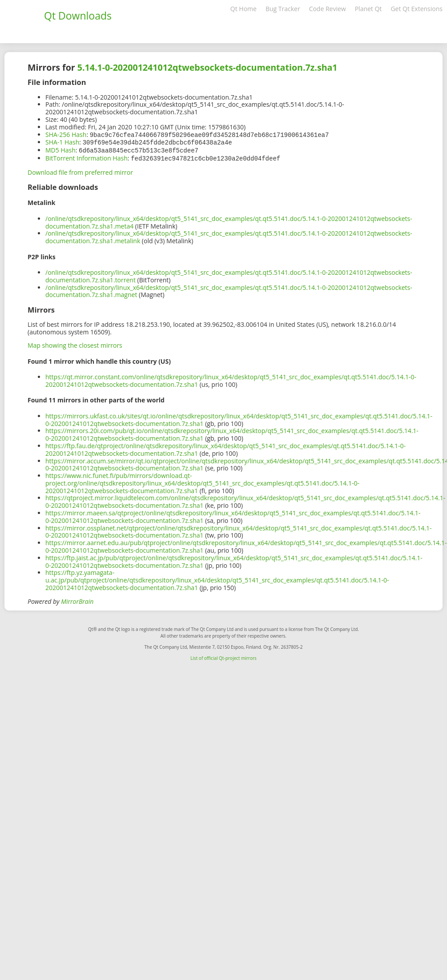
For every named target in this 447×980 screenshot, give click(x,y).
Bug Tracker (283, 9)
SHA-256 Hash (66, 135)
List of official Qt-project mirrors (223, 656)
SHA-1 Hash (62, 142)
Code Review (328, 9)
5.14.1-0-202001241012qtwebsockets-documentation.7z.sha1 (207, 67)
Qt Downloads (78, 16)
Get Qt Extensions (417, 9)
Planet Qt (368, 9)
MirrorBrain (77, 600)
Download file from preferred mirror (80, 171)
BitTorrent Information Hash (87, 157)
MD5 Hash (60, 149)
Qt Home (244, 9)
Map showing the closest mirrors (75, 343)
